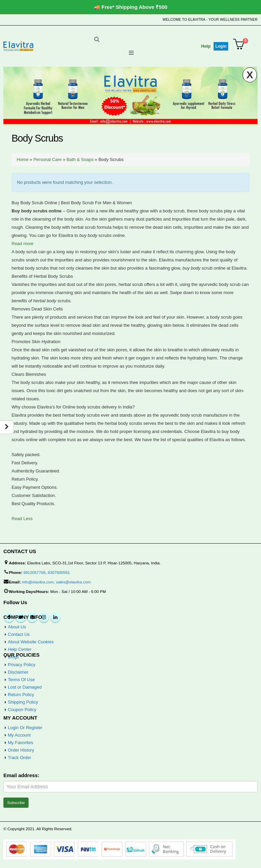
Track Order (20, 758)
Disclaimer (18, 672)
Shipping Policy (23, 702)
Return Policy (21, 695)
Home (23, 159)
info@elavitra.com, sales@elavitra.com (56, 582)
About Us (17, 627)
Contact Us (19, 634)
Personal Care (47, 159)
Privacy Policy (22, 665)
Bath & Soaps (80, 159)
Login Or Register (25, 728)
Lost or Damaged (25, 687)
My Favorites (20, 743)
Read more (22, 244)
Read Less (22, 519)
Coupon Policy (22, 710)
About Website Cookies (31, 642)
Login (221, 46)
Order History (21, 750)
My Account (19, 735)
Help (206, 46)
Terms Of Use (21, 680)
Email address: (21, 775)
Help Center (20, 649)
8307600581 (59, 572)
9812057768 (34, 572)
